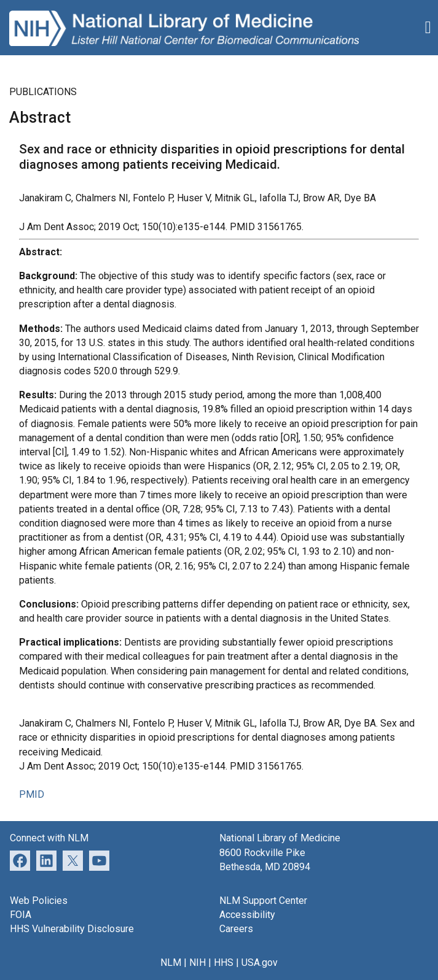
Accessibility (247, 915)
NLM (171, 963)
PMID (32, 794)
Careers (236, 929)
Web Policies (39, 901)
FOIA (21, 915)
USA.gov (260, 963)
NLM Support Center (263, 901)
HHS (224, 963)
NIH (197, 963)
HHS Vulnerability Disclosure (72, 929)
